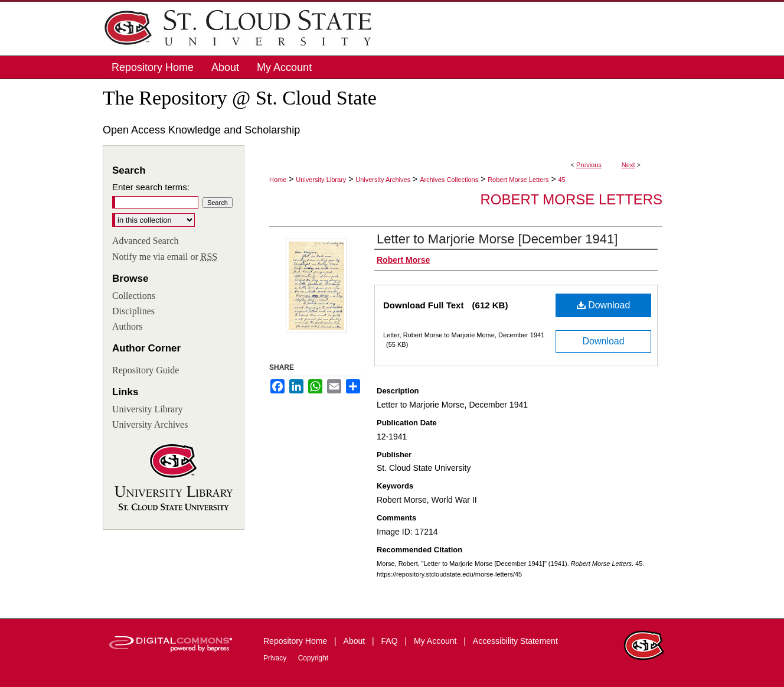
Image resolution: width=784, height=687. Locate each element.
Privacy (276, 658)
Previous (589, 165)
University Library (321, 180)
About (355, 641)
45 (561, 180)
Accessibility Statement (515, 641)
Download (604, 305)
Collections (134, 296)
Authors (128, 326)
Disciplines (133, 311)
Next (628, 165)
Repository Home (296, 641)
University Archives (383, 180)
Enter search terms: (151, 187)
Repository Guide (146, 370)
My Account (436, 641)
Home (278, 180)
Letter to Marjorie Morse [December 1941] (497, 239)
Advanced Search (145, 241)
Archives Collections (449, 180)
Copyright (313, 658)
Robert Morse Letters (518, 180)
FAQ (391, 641)
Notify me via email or (165, 257)
